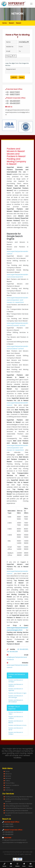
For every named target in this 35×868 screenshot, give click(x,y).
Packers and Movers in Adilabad (16, 691)
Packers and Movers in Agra (17, 698)
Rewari (11, 23)
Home (4, 23)
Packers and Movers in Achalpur (16, 686)
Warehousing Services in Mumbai (17, 811)
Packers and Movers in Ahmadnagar (16, 702)
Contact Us (9, 790)
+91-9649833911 (22, 655)
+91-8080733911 (8, 827)
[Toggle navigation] (31, 4)
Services (8, 776)
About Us (8, 774)
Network (8, 778)
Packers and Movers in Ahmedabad (16, 706)
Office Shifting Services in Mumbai (17, 806)
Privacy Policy (10, 783)
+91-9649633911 (12, 657)
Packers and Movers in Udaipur (16, 739)
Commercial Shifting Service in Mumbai (19, 808)
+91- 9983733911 (13, 100)
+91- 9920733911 (13, 98)
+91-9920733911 (8, 824)
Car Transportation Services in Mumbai (19, 804)
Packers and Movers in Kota (17, 731)
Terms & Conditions (12, 785)
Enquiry (8, 788)
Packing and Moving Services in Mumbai (19, 797)
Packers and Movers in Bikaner (16, 727)
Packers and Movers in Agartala (16, 695)
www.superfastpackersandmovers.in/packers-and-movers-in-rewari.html (17, 305)
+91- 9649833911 (13, 106)
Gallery (8, 781)
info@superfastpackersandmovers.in (17, 115)
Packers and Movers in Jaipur (16, 718)
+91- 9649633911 (13, 109)
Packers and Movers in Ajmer (16, 734)
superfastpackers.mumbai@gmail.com (15, 842)
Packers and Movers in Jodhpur (16, 723)
